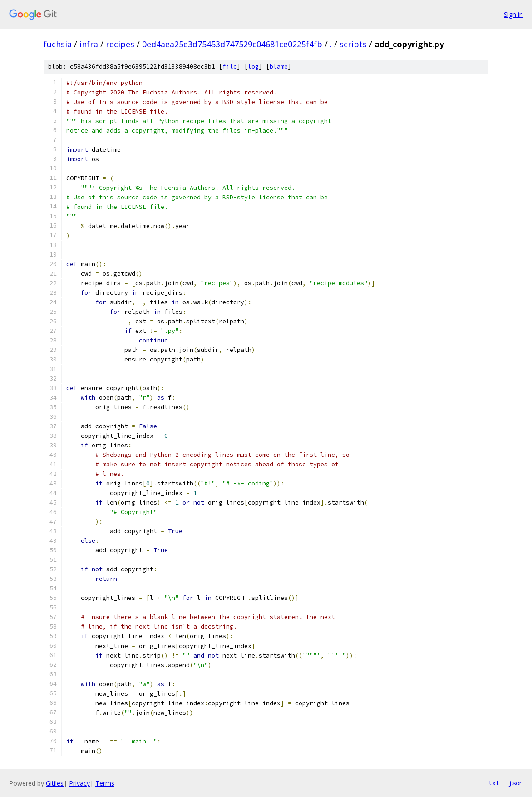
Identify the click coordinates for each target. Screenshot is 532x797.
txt (494, 783)
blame (279, 67)
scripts (353, 44)
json (516, 783)
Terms (105, 783)
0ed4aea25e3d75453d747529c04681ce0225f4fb (232, 44)
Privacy (79, 783)
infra (89, 44)
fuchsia (58, 44)
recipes (120, 44)
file (230, 67)
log (253, 67)
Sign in (513, 14)
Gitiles (55, 783)
